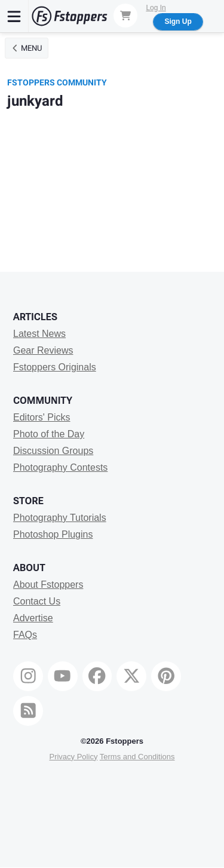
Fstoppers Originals (55, 367)
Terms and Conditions (137, 757)
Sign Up (178, 22)
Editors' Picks (42, 417)
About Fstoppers (48, 585)
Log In (156, 8)
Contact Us (37, 601)
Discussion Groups (53, 451)
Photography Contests (60, 467)
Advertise (33, 618)
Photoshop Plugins (53, 534)
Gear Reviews (43, 350)
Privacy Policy (73, 757)
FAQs (25, 635)
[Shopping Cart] (125, 16)
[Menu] (14, 16)
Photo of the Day (49, 434)
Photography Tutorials (60, 518)
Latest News (39, 334)
